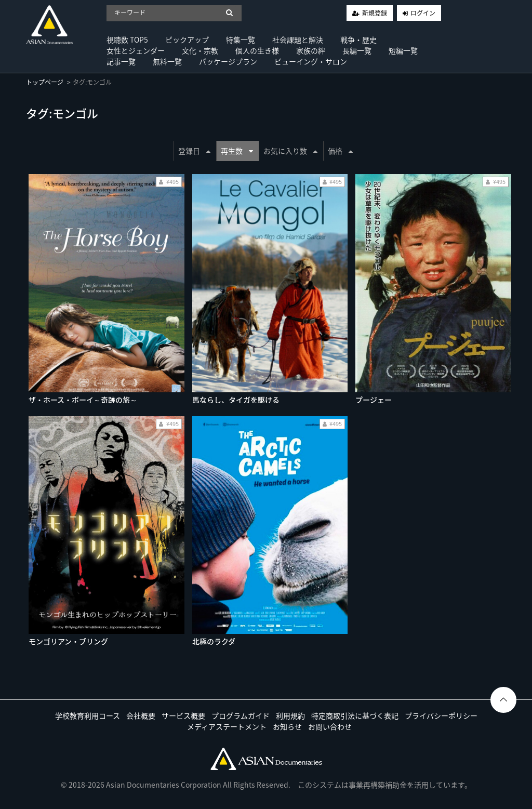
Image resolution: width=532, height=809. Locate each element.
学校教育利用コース (88, 715)
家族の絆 (311, 50)
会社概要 (141, 715)
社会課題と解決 (298, 39)
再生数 (237, 151)
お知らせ (287, 726)
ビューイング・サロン (311, 61)
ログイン (423, 13)
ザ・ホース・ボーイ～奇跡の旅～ (83, 400)
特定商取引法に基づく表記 (355, 715)
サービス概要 (183, 715)
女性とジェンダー (136, 50)
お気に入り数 (290, 151)
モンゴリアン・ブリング (68, 641)
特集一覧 (241, 39)
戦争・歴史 (358, 39)
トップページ (45, 82)
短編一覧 (403, 50)
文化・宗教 (200, 50)
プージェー (374, 400)
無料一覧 (167, 61)
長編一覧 (357, 50)
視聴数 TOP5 (127, 39)
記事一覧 (121, 61)
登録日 (194, 151)
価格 (340, 151)
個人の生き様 (257, 50)
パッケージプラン (228, 61)
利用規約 (290, 715)
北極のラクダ (214, 641)
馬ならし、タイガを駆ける (236, 400)
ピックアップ (187, 39)
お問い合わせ (330, 726)
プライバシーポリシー (441, 715)
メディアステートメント (227, 726)
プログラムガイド (241, 715)
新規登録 (375, 13)
